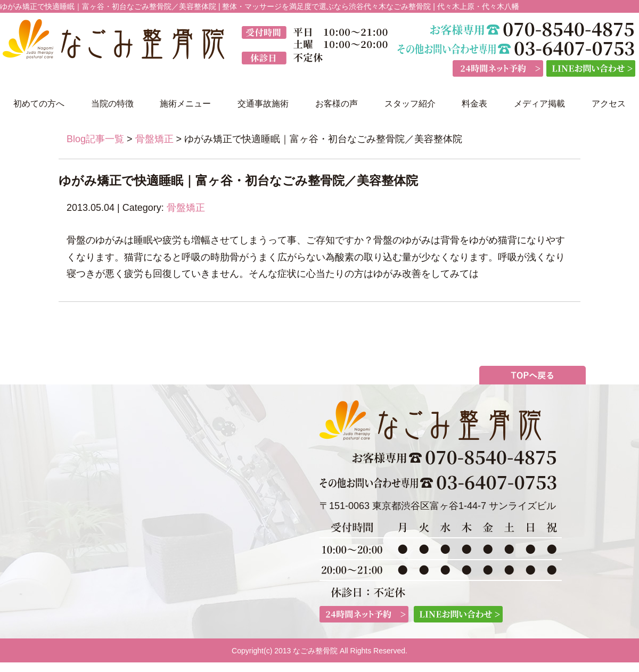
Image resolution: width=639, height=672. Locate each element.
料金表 (474, 104)
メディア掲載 (539, 104)
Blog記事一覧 (95, 139)
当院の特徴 (112, 104)
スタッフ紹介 (410, 104)
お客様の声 (337, 104)
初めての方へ (39, 104)
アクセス (609, 104)
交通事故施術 (263, 104)
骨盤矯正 (154, 139)
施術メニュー (185, 104)
